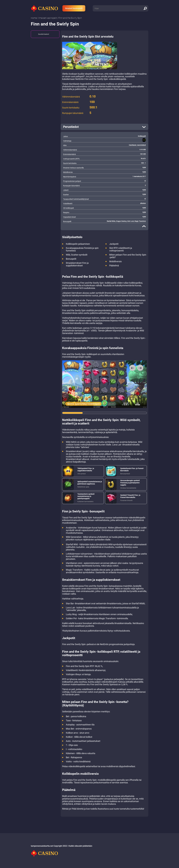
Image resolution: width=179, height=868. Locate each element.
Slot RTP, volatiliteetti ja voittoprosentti (121, 249)
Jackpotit (114, 244)
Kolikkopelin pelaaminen (78, 244)
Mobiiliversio (115, 261)
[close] (144, 226)
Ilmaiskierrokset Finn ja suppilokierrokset (77, 264)
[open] (104, 127)
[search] (145, 8)
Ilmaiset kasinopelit (74, 8)
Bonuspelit (71, 259)
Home (34, 18)
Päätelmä (114, 266)
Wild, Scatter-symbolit (77, 255)
